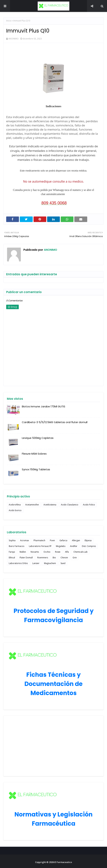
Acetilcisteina (50, 505)
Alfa (67, 552)
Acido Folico (89, 505)
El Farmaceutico (63, 862)
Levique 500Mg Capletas (38, 438)
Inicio (9, 21)
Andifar (74, 546)
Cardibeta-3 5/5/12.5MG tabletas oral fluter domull (55, 422)
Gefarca (63, 540)
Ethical (12, 558)
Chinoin (64, 558)
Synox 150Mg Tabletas (36, 469)
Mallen (23, 552)
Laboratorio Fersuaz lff (40, 546)
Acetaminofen (32, 505)
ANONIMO (13, 39)
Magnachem (50, 563)
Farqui (12, 552)
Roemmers (43, 558)
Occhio (47, 552)
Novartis (35, 552)
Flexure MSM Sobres (34, 454)
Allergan (76, 540)
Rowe (58, 552)
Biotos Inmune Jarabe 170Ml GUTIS (44, 406)
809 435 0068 (54, 203)
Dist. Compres (89, 546)
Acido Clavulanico (70, 505)
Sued (63, 563)
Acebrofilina (15, 505)
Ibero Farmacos (17, 546)
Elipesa (88, 540)
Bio (54, 558)
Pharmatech (39, 540)
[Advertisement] (53, 746)
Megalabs (61, 546)
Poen (52, 540)
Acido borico (15, 510)
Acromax (25, 540)
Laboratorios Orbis (18, 563)
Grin (75, 558)
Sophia (12, 540)
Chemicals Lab (81, 552)
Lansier (36, 563)
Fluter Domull (26, 558)
